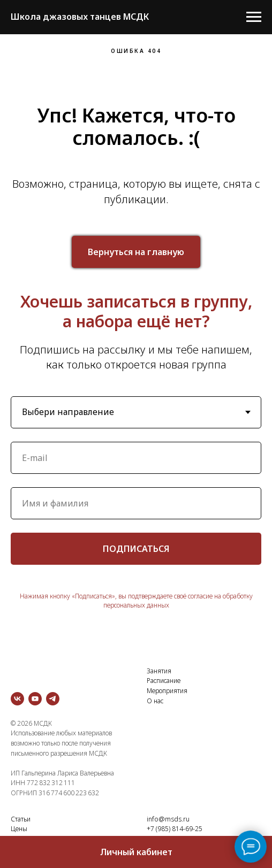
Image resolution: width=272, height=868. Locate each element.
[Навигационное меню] (254, 17)
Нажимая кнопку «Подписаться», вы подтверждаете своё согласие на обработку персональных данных (136, 601)
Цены (19, 829)
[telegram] (53, 699)
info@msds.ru (168, 819)
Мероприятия (167, 691)
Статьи (21, 819)
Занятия (159, 671)
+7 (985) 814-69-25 (175, 829)
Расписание (164, 681)
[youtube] (35, 699)
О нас (155, 701)
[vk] (17, 699)
